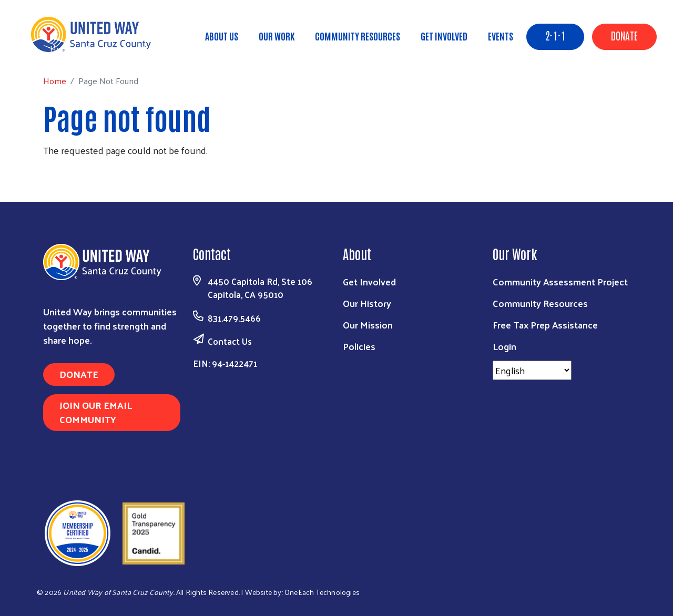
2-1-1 (555, 35)
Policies (359, 346)
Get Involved (444, 36)
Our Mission (368, 325)
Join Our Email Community (96, 412)
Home (62, 49)
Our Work (277, 36)
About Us (222, 36)
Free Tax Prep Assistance (545, 325)
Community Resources (358, 36)
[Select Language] (532, 370)
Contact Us (230, 341)
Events (501, 36)
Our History (367, 303)
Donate (624, 35)
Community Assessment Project (560, 281)
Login (504, 346)
